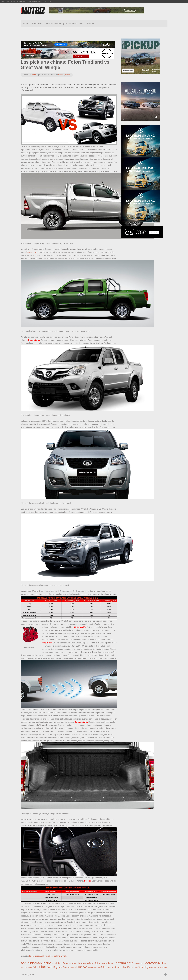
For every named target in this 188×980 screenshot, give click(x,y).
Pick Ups (49, 956)
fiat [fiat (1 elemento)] (76, 964)
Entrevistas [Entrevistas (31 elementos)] (69, 963)
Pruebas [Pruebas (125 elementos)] (82, 967)
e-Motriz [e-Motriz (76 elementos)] (57, 963)
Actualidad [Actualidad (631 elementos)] (29, 963)
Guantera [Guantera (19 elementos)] (83, 963)
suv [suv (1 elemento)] (136, 968)
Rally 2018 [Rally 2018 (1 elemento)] (96, 968)
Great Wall (39, 956)
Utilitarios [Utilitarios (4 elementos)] (155, 967)
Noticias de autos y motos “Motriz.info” (65, 23)
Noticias (61, 75)
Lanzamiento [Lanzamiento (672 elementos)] (123, 963)
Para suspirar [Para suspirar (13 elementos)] (69, 967)
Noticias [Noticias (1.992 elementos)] (39, 967)
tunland (57, 956)
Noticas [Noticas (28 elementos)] (28, 967)
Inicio (25, 23)
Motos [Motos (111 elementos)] (162, 963)
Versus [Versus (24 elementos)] (163, 967)
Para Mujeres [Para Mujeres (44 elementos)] (54, 967)
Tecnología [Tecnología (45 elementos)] (144, 967)
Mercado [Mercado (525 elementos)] (151, 963)
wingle (64, 956)
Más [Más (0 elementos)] (22, 968)
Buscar (91, 23)
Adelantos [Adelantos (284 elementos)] (44, 963)
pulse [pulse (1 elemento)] (90, 968)
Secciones (37, 23)
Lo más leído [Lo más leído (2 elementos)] (139, 964)
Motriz (34, 75)
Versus (68, 75)
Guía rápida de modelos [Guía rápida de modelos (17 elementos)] (101, 963)
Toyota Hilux (32, 252)
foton (31, 956)
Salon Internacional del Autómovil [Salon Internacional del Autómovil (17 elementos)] (117, 967)
